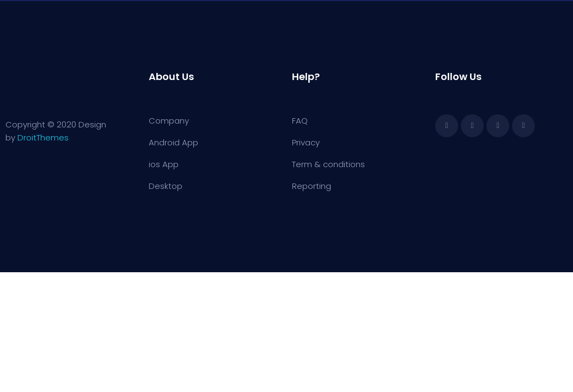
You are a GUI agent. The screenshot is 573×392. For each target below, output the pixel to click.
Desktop (166, 186)
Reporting (312, 186)
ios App (164, 164)
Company (169, 121)
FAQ (300, 121)
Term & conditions (328, 164)
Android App (173, 142)
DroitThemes (43, 137)
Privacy (306, 142)
